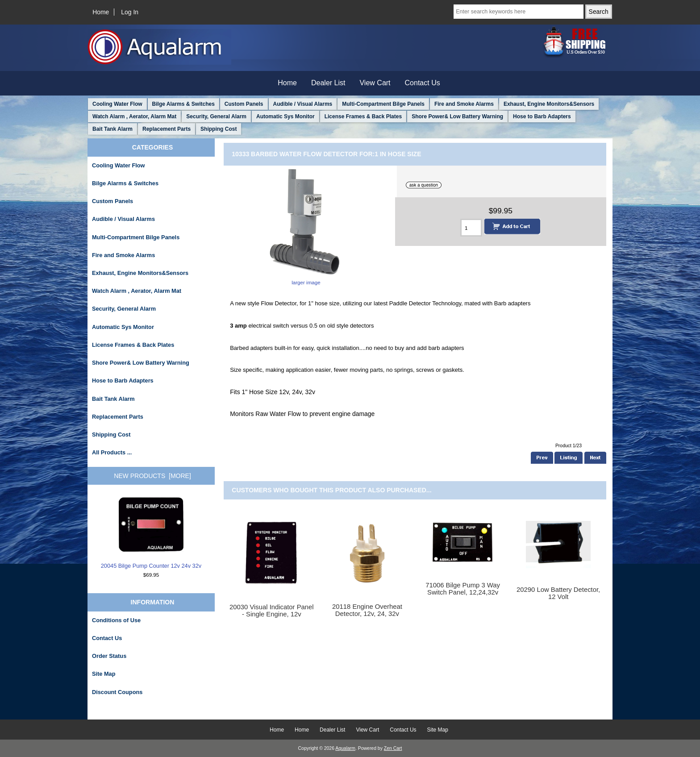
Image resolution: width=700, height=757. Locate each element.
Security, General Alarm (216, 116)
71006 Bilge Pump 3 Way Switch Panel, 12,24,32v (463, 589)
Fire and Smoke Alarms (464, 104)
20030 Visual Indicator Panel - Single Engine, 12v (272, 611)
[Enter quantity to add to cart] (471, 228)
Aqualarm (345, 748)
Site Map (104, 674)
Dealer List (328, 83)
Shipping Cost (219, 129)
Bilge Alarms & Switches (183, 104)
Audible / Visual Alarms (303, 104)
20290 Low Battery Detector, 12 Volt (558, 593)
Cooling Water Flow (117, 104)
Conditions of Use (116, 620)
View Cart (375, 83)
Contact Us (423, 83)
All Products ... (112, 452)
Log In (130, 12)
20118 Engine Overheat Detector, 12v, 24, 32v (367, 610)
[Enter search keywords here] (518, 12)
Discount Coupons (117, 692)
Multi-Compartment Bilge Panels (383, 104)
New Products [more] (152, 476)
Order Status (109, 656)
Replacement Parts (167, 129)
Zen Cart (393, 748)
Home (101, 12)
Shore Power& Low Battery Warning (457, 116)
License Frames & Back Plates (363, 116)
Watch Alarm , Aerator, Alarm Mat (134, 116)
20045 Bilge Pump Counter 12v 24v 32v (151, 533)
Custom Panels (244, 104)
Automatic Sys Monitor (285, 116)
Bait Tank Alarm (112, 129)
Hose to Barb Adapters (542, 116)
